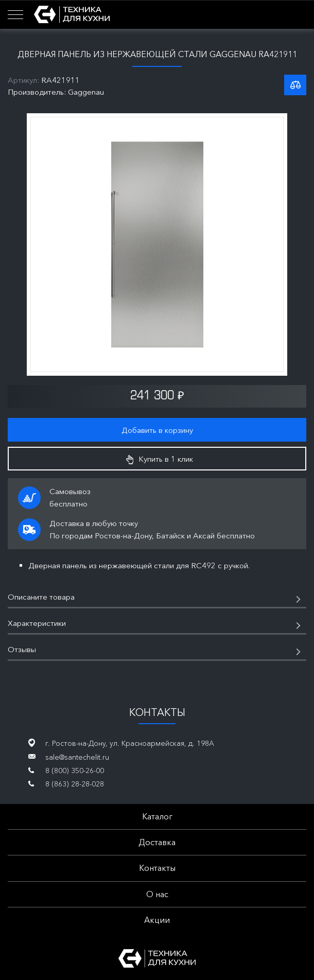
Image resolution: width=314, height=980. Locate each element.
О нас (157, 894)
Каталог (157, 816)
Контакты (157, 868)
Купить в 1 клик (160, 459)
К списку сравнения (295, 85)
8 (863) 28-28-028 (75, 784)
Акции (157, 920)
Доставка (157, 842)
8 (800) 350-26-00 (75, 771)
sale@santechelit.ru (77, 757)
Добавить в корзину (157, 430)
